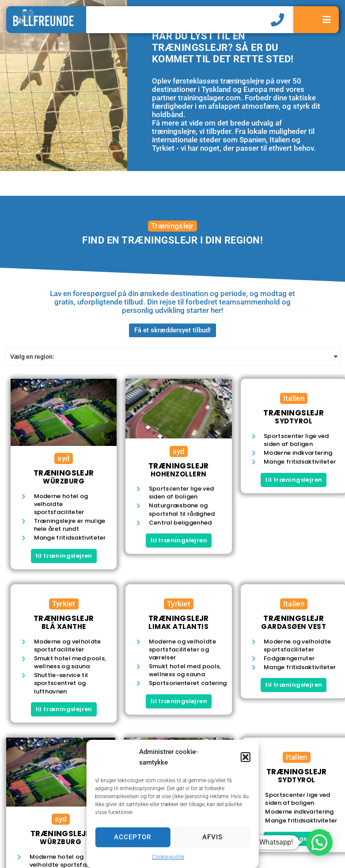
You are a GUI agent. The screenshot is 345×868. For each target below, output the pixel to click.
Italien (294, 398)
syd (64, 458)
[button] (246, 757)
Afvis (212, 837)
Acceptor (133, 837)
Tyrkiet (64, 604)
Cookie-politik (168, 857)
